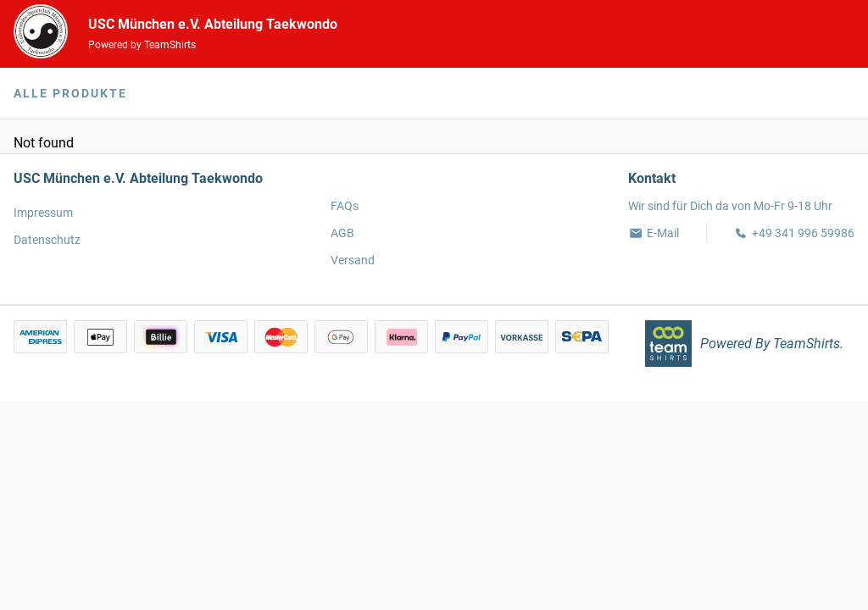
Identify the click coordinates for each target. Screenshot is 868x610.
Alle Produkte (70, 93)
